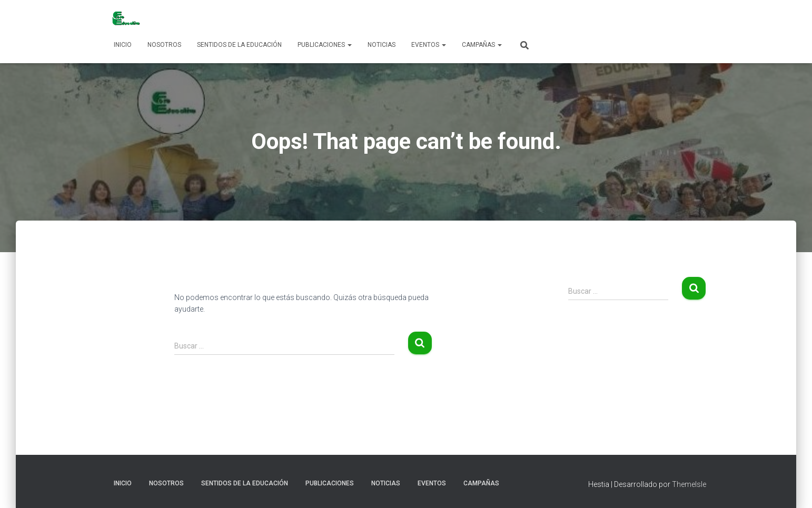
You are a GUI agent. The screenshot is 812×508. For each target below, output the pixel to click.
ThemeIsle (689, 484)
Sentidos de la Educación (239, 45)
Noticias (382, 45)
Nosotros (164, 45)
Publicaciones (325, 45)
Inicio (123, 45)
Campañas (482, 45)
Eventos (429, 45)
